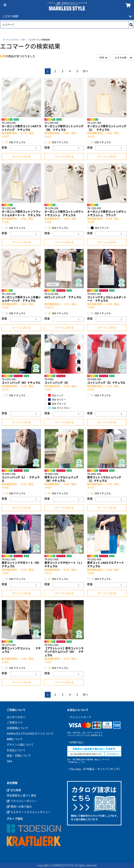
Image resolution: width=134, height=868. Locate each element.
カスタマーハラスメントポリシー (29, 812)
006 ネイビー (57, 400)
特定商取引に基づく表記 (21, 795)
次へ (85, 71)
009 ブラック (100, 228)
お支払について (16, 750)
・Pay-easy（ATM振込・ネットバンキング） (94, 769)
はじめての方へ (16, 717)
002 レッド (56, 395)
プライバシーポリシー (22, 801)
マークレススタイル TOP (14, 40)
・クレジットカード (79, 717)
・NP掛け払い (76, 742)
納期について (15, 739)
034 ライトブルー (59, 408)
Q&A (9, 761)
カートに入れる (21, 156)
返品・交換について (19, 756)
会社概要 (14, 790)
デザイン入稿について (20, 745)
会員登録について (17, 728)
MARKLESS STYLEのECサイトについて (30, 734)
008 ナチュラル (15, 142)
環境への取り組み (19, 807)
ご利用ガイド (15, 722)
